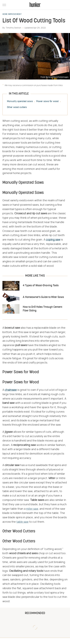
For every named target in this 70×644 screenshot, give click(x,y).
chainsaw (11, 390)
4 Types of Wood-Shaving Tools (41, 286)
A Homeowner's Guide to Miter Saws (43, 297)
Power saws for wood (47, 101)
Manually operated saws (20, 101)
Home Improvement (12, 14)
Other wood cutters (17, 107)
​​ (53, 240)
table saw (22, 522)
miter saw (32, 509)
